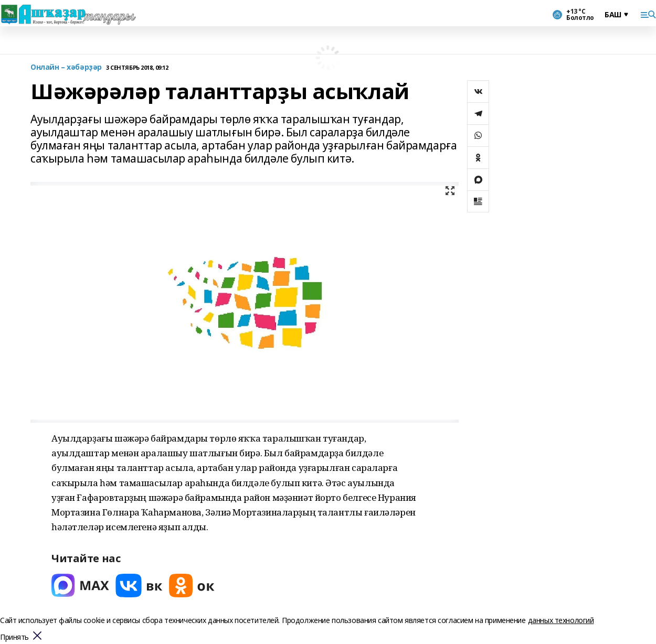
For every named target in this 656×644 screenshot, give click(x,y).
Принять (14, 637)
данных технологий (561, 620)
